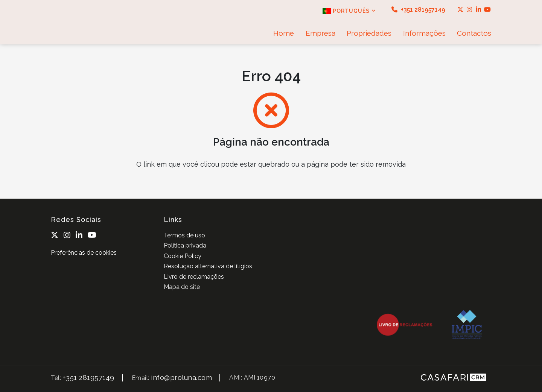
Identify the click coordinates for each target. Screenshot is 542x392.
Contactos (474, 33)
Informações (424, 33)
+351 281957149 (418, 10)
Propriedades (369, 33)
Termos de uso (184, 235)
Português (349, 11)
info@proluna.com (181, 378)
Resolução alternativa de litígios (208, 266)
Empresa (320, 33)
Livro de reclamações (194, 277)
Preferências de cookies (84, 253)
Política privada (185, 245)
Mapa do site (182, 287)
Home (284, 33)
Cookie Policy (183, 256)
